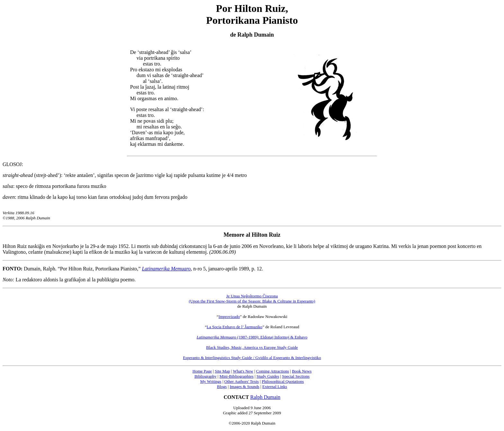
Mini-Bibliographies (237, 376)
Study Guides (268, 376)
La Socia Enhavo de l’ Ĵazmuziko (234, 327)
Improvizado (229, 317)
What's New (243, 371)
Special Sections (296, 376)
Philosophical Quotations (283, 381)
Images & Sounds (244, 387)
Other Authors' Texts (242, 381)
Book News (302, 371)
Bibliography (206, 376)
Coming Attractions (273, 371)
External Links (275, 387)
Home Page (202, 371)
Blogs (222, 387)
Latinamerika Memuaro (166, 269)
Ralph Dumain (265, 397)
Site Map (222, 371)
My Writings (211, 381)
